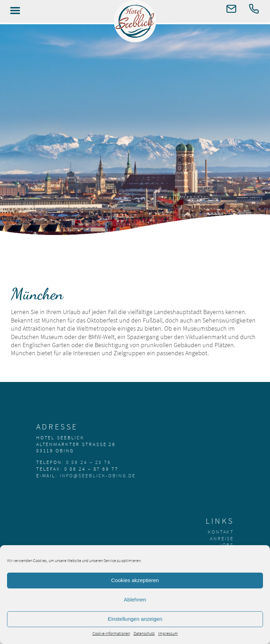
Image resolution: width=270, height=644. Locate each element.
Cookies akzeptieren (135, 580)
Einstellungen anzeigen (135, 619)
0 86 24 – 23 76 (89, 462)
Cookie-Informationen (111, 633)
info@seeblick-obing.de (98, 476)
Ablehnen (135, 600)
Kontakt (221, 532)
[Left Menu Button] (15, 11)
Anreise (222, 538)
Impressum (168, 633)
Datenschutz (144, 633)
